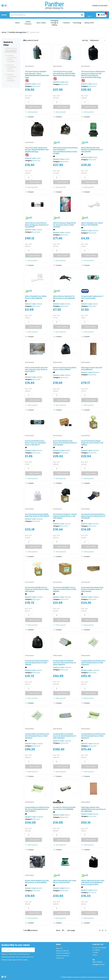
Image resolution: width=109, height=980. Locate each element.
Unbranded (29, 362)
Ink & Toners (41, 23)
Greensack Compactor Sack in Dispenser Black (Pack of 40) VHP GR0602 (65, 516)
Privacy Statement (63, 956)
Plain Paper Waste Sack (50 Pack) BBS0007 (92, 369)
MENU (58, 944)
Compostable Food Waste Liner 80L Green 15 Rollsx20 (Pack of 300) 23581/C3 (37, 809)
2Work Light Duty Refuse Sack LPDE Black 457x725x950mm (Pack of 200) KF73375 (93, 882)
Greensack (29, 436)
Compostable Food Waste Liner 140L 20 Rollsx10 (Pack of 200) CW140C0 (37, 736)
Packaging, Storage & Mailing (54, 23)
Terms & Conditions (63, 953)
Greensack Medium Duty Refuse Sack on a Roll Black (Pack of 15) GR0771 (35, 443)
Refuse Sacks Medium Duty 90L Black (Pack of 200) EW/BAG (37, 882)
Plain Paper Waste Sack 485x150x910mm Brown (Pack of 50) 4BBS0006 (93, 809)
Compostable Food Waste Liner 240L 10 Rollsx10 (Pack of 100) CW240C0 (93, 663)
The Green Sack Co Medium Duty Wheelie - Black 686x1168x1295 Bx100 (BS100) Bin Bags (37, 74)
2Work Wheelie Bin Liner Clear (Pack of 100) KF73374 (65, 882)
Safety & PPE (89, 23)
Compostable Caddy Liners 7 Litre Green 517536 (92, 297)
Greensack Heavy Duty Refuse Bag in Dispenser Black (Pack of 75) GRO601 (93, 516)
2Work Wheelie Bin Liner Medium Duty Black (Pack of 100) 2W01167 (92, 150)
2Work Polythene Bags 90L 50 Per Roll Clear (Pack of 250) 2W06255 (64, 225)
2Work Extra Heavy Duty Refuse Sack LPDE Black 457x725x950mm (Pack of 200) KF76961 (65, 151)
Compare (29, 117)
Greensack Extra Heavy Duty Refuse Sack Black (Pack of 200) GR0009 (92, 589)
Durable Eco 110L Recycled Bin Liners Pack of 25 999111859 (64, 808)
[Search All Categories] (47, 15)
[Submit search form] (82, 15)
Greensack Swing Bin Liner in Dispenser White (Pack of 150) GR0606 (65, 589)
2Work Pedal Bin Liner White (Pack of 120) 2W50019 (36, 297)
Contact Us (60, 958)
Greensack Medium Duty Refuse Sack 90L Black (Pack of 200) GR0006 (65, 443)
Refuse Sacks (36, 86)
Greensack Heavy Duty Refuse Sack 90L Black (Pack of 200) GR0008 (37, 663)
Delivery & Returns (62, 951)
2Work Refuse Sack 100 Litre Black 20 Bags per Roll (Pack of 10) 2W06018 (37, 225)
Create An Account (100, 6)
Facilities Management (18, 32)
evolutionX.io (103, 977)
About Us (59, 948)
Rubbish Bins (34, 32)
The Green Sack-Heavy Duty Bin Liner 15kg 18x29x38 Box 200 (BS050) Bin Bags (37, 150)
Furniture (66, 23)
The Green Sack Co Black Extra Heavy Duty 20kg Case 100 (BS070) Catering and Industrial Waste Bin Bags (93, 74)
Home (4, 15)
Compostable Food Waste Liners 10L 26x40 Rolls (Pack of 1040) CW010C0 (64, 663)
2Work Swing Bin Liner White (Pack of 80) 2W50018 (92, 224)
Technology (77, 23)
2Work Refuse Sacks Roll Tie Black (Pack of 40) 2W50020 (64, 297)
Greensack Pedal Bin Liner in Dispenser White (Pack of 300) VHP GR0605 (37, 589)
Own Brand (29, 66)
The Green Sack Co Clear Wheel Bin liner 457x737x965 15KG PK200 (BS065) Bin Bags (64, 73)
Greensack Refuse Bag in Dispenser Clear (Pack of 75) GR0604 (92, 443)
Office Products (28, 23)
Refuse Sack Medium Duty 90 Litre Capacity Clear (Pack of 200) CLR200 (36, 370)
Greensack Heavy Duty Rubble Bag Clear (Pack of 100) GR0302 (37, 515)
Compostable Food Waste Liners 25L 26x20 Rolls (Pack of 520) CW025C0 (65, 736)
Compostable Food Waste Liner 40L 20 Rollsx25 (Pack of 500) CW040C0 (93, 736)
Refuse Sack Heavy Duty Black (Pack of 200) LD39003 (65, 369)
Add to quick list (31, 112)
